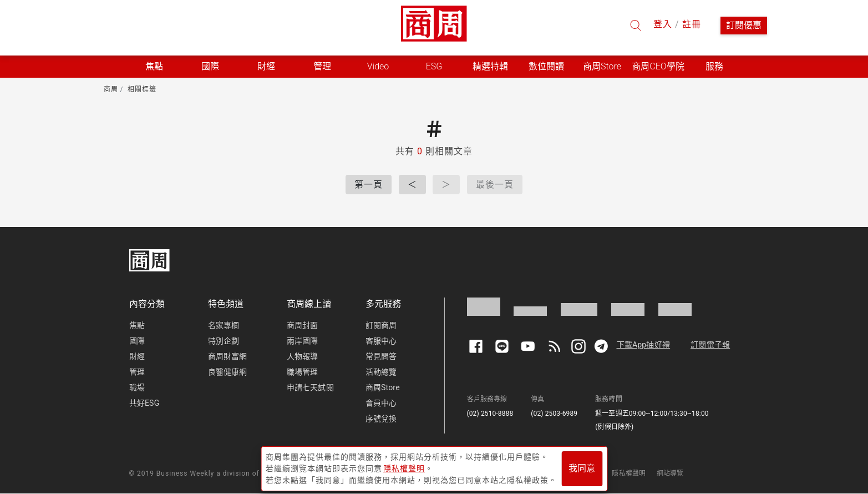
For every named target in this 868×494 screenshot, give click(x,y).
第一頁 (369, 185)
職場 (137, 387)
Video (378, 66)
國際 (137, 341)
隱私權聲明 (629, 473)
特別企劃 (224, 341)
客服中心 (381, 341)
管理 (137, 372)
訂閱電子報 (710, 345)
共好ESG (144, 403)
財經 (137, 356)
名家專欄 (224, 325)
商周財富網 (228, 356)
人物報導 (303, 356)
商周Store (602, 66)
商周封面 (303, 325)
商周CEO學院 (658, 66)
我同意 (582, 467)
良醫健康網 (228, 372)
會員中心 (381, 403)
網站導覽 (670, 473)
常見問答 (381, 356)
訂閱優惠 (744, 25)
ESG (434, 66)
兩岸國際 (303, 341)
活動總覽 (381, 372)
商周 (111, 89)
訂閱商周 (381, 325)
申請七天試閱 (310, 387)
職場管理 (303, 372)
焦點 (137, 325)
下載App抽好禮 (644, 345)
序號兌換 (381, 419)
